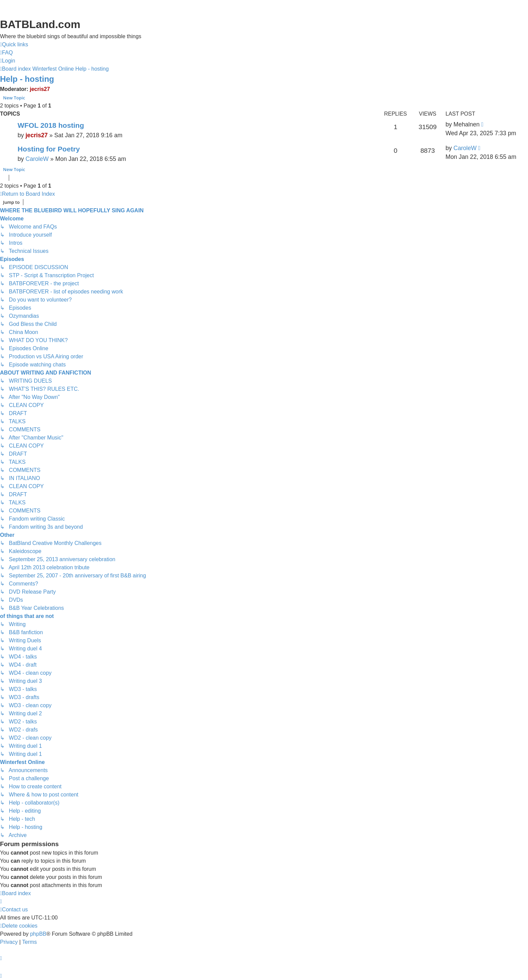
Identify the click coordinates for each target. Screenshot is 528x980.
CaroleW (37, 159)
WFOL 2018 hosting (51, 125)
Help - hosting (27, 79)
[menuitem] (6, 53)
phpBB (38, 934)
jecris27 (40, 89)
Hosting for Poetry (49, 149)
